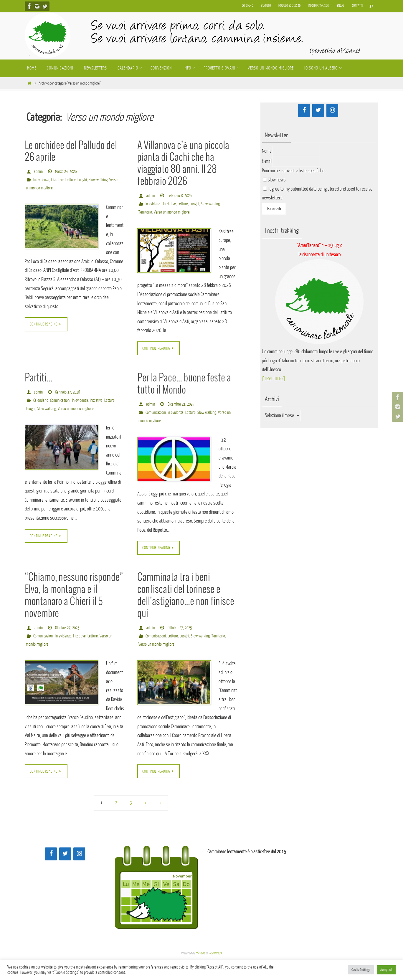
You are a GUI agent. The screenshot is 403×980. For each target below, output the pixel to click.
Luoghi (85, 180)
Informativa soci (319, 6)
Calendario (41, 401)
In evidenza (42, 180)
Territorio (145, 212)
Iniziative (59, 180)
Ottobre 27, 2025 (68, 628)
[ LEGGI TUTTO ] (275, 379)
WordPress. (215, 954)
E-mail (267, 161)
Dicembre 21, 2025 (182, 405)
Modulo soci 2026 (289, 6)
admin (38, 172)
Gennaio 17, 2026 (68, 393)
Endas (341, 6)
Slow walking (102, 180)
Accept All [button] (386, 970)
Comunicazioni (61, 401)
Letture (73, 180)
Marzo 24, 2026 (67, 172)
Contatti (357, 6)
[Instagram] (332, 110)
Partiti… (39, 378)
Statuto (266, 6)
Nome (267, 151)
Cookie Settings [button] (361, 970)
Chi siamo (248, 6)
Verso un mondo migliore (44, 188)
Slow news (277, 180)
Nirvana (200, 954)
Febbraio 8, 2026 (180, 196)
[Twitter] (318, 110)
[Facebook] (304, 110)
